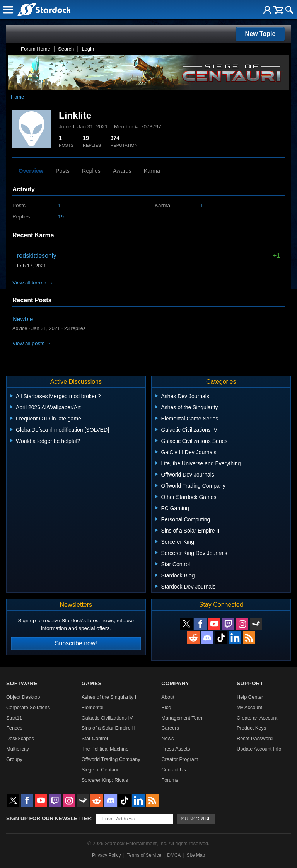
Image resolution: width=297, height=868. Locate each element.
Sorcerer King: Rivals (105, 780)
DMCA (174, 855)
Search (66, 49)
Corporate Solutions (28, 707)
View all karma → (33, 283)
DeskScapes (20, 738)
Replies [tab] (91, 171)
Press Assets (176, 749)
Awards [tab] (122, 171)
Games (92, 683)
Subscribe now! (76, 643)
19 (61, 217)
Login (88, 49)
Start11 (14, 718)
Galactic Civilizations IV (107, 718)
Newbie (23, 319)
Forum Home (36, 49)
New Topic (260, 34)
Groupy (14, 759)
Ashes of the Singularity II (110, 697)
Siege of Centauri (101, 770)
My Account (249, 707)
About (168, 697)
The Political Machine (105, 749)
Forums (170, 780)
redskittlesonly (37, 256)
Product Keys (251, 728)
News (167, 738)
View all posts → (32, 343)
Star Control (95, 738)
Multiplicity (18, 749)
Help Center (250, 697)
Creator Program (180, 759)
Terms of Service (144, 855)
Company (175, 683)
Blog (166, 707)
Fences (14, 728)
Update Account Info (259, 749)
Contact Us (173, 770)
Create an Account (257, 718)
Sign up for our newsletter (49, 818)
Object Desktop (23, 697)
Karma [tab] (152, 171)
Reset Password (255, 738)
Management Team (182, 718)
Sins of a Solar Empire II (108, 728)
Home (17, 97)
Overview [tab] (31, 171)
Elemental (93, 707)
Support (250, 683)
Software (22, 683)
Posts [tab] (63, 171)
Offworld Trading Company (111, 759)
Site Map (196, 855)
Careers (170, 728)
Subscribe (196, 819)
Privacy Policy (107, 855)
